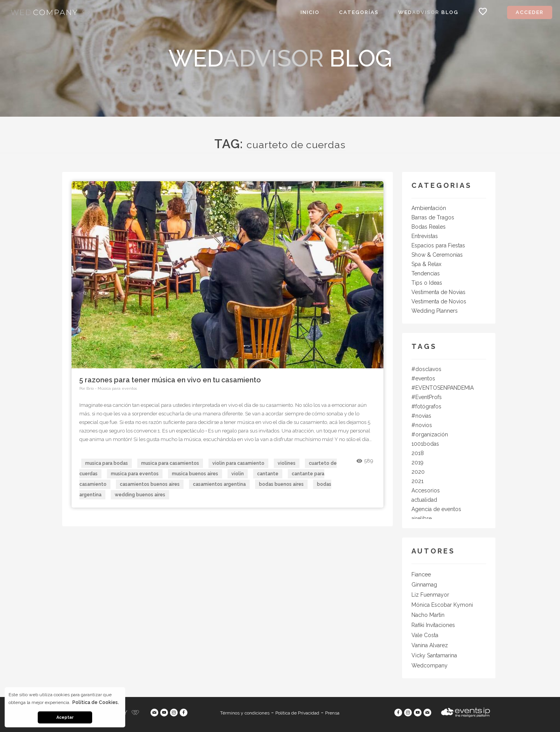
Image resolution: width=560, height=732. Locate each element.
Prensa (332, 713)
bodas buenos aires (281, 484)
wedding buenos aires (140, 495)
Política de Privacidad (297, 713)
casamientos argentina (219, 484)
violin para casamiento (238, 463)
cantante (268, 474)
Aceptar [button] (65, 717)
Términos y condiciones (245, 713)
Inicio (310, 12)
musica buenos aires (195, 474)
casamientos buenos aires (150, 484)
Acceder (530, 12)
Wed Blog (428, 12)
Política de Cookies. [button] (96, 702)
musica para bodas (107, 463)
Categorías (359, 12)
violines (287, 463)
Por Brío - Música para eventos (108, 388)
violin (238, 474)
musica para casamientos (170, 463)
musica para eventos (135, 474)
